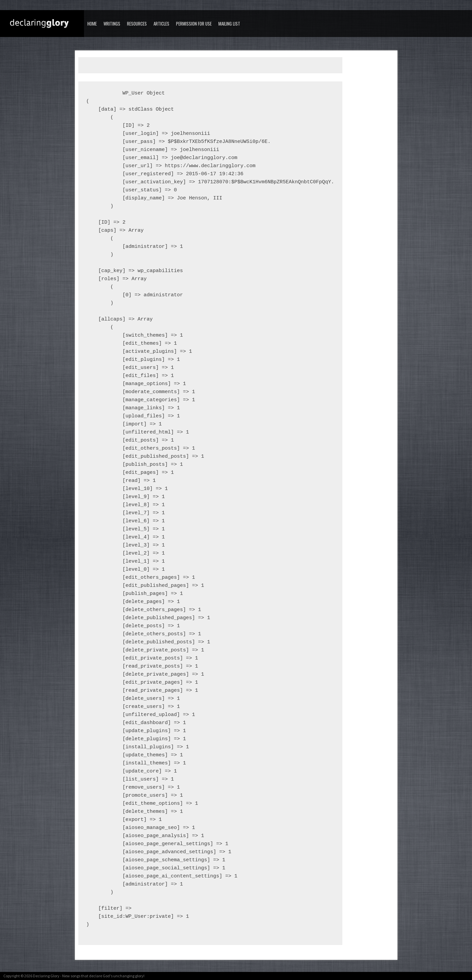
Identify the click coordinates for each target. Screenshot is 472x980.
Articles (161, 24)
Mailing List (229, 24)
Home (92, 24)
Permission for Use (194, 24)
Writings (112, 24)
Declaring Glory (46, 976)
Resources (137, 24)
